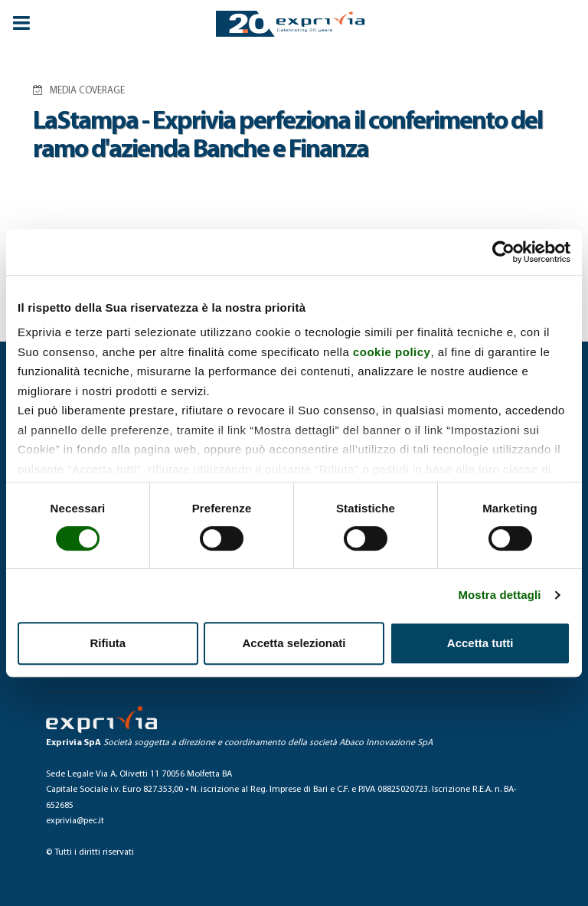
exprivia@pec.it (75, 821)
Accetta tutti (480, 643)
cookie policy (392, 352)
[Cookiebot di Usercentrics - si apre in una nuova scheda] (503, 252)
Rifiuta (108, 643)
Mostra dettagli (499, 595)
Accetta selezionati (294, 643)
